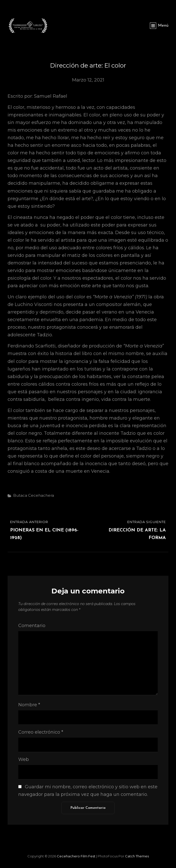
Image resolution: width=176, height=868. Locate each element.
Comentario (32, 626)
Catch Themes (137, 856)
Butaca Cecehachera (34, 495)
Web (24, 759)
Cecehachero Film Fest (76, 856)
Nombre (29, 705)
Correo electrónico (41, 732)
